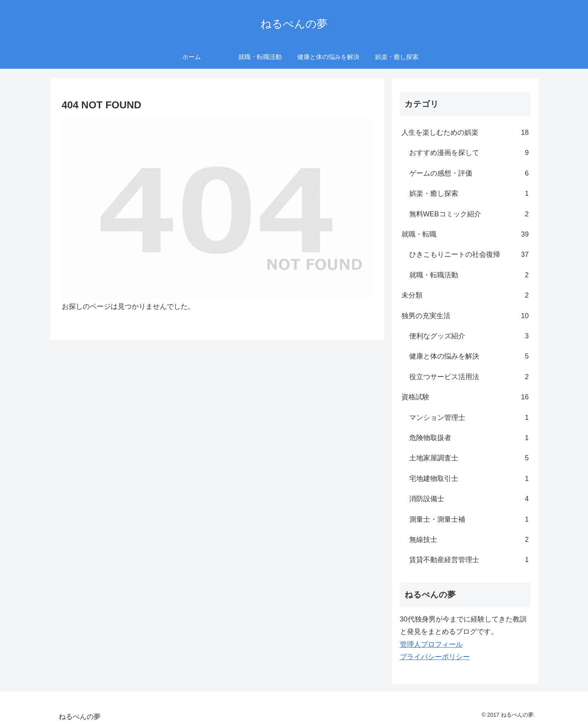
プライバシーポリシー (435, 657)
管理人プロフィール (431, 644)
